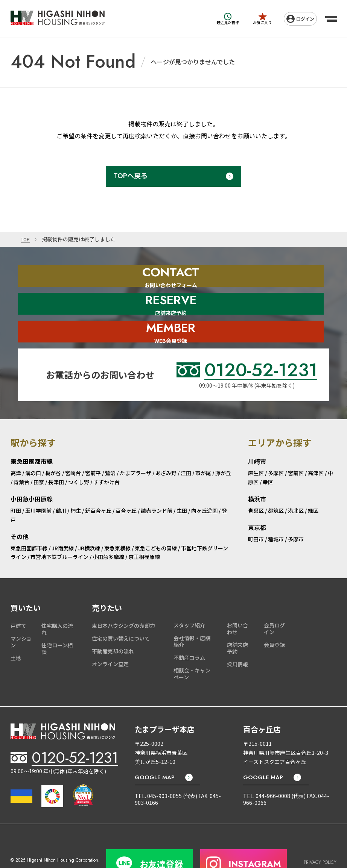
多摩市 (296, 514)
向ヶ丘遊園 (204, 486)
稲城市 (276, 514)
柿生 (76, 486)
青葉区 (256, 486)
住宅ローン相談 (57, 624)
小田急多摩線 (108, 532)
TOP (26, 239)
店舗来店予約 (237, 623)
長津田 (56, 457)
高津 (16, 448)
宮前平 (93, 448)
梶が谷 (53, 448)
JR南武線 (63, 523)
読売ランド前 (157, 486)
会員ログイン (274, 604)
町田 (16, 486)
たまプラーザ (135, 448)
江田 (186, 448)
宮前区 (296, 448)
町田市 (256, 514)
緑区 (313, 486)
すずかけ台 (107, 457)
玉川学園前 (38, 486)
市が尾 (203, 448)
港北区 (296, 486)
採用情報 (237, 639)
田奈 (39, 457)
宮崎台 (73, 448)
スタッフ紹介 (189, 600)
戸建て (18, 601)
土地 (16, 633)
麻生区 (256, 448)
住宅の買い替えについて (121, 614)
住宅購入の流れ (57, 604)
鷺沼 (110, 448)
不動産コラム (189, 633)
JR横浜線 (89, 523)
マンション (21, 617)
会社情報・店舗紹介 (192, 617)
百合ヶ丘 (126, 486)
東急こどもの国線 (156, 523)
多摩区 (276, 448)
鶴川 (61, 486)
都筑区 (276, 486)
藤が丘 (223, 448)
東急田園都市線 (29, 523)
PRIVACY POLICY (320, 833)
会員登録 (274, 620)
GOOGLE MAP (155, 753)
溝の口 (33, 448)
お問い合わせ (237, 604)
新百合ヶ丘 (98, 486)
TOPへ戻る (131, 176)
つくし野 (79, 457)
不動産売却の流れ (113, 626)
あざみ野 (166, 448)
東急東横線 (117, 523)
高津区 (316, 448)
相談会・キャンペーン (192, 648)
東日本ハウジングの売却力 (123, 601)
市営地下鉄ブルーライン (59, 532)
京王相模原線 (144, 532)
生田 (182, 486)
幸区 (268, 457)
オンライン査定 (110, 639)
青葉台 (21, 457)
